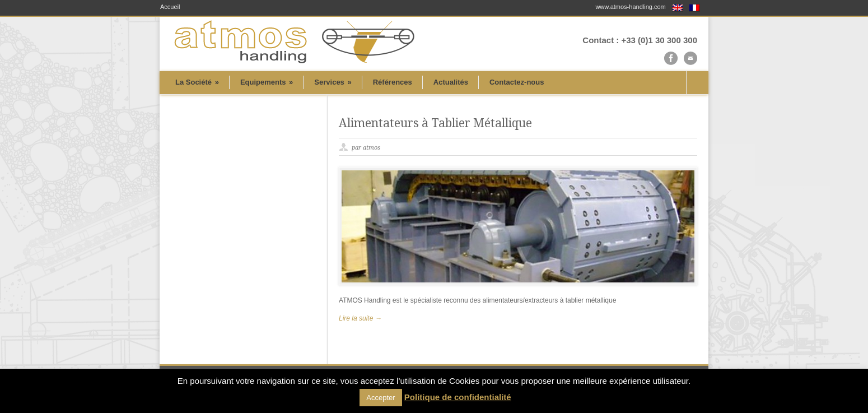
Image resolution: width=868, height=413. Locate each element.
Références (393, 82)
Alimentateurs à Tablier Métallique (435, 123)
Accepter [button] (381, 398)
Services (333, 82)
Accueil (170, 7)
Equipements (267, 82)
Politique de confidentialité (458, 397)
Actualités (451, 82)
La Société (197, 82)
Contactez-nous (517, 82)
